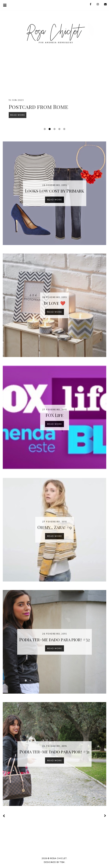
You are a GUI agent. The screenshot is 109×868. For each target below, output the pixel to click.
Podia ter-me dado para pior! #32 (54, 639)
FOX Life (54, 415)
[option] (54, 89)
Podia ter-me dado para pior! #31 (54, 752)
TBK (62, 862)
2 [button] (50, 130)
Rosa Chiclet (58, 858)
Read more (55, 200)
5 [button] (65, 130)
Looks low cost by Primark (55, 191)
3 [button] (55, 130)
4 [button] (60, 130)
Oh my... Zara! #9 (54, 527)
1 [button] (45, 130)
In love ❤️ (55, 303)
